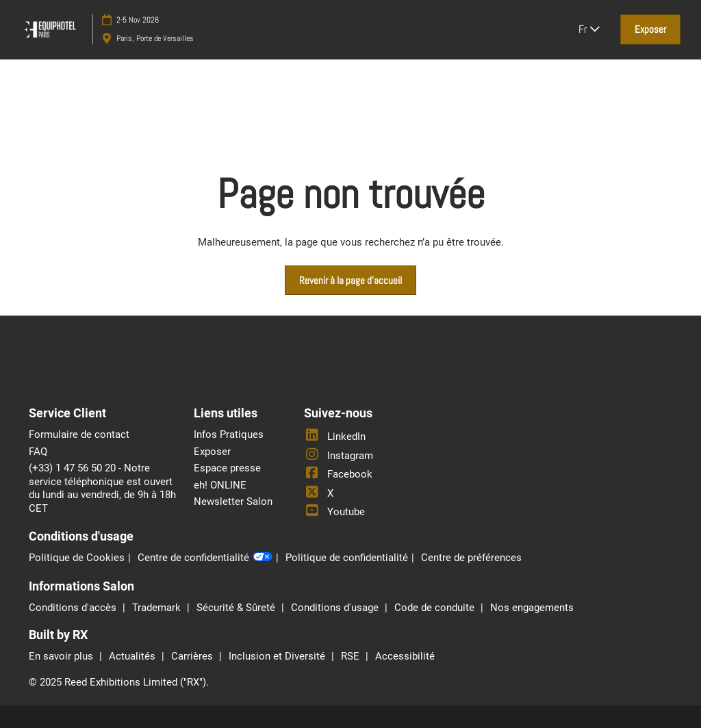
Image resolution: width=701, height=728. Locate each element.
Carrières (193, 656)
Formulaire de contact (79, 434)
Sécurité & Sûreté (237, 608)
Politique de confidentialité (347, 558)
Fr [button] (589, 29)
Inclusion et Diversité (278, 656)
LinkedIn (335, 437)
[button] (650, 29)
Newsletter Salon (233, 502)
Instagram (339, 456)
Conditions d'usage (336, 608)
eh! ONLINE (220, 485)
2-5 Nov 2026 (138, 20)
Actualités (133, 656)
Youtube (334, 512)
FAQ (38, 452)
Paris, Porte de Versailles (155, 38)
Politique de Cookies (77, 558)
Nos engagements (532, 608)
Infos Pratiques (229, 434)
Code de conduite (436, 608)
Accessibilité (405, 656)
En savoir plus (62, 656)
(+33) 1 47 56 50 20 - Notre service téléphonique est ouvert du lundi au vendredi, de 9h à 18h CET (102, 488)
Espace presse (227, 468)
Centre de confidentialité (205, 558)
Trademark (158, 608)
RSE (352, 656)
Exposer (212, 452)
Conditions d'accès (74, 608)
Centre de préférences (471, 558)
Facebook (338, 474)
